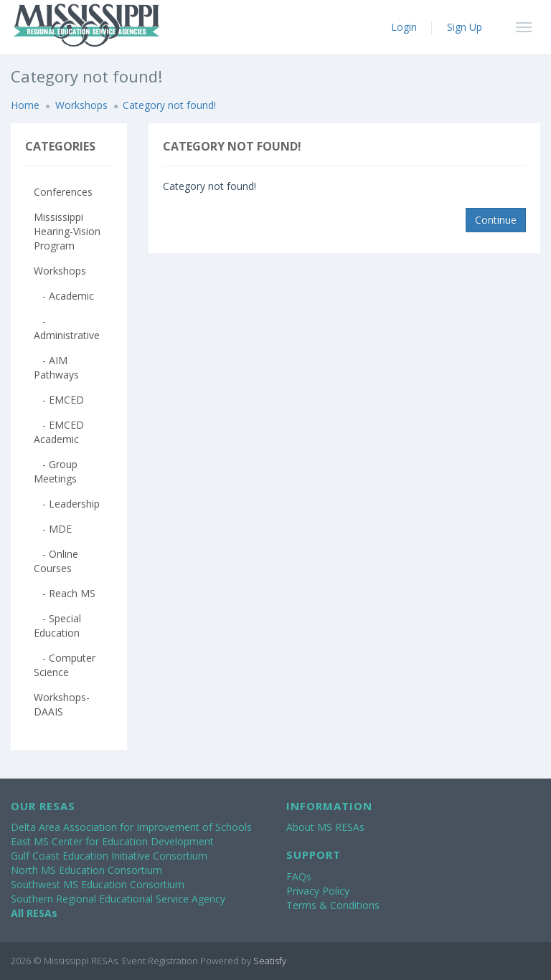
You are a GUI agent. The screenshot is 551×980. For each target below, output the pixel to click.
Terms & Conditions (333, 905)
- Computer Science (65, 665)
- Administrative (67, 328)
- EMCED (59, 400)
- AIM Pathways (56, 367)
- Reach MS (65, 593)
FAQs (299, 876)
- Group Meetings (56, 471)
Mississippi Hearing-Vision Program (67, 231)
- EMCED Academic (59, 432)
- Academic (64, 296)
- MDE (53, 529)
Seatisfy (270, 961)
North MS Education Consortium (86, 870)
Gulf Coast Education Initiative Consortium (109, 856)
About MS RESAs (325, 827)
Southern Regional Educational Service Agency (118, 899)
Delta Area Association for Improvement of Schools (131, 827)
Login (404, 27)
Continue (496, 220)
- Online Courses (56, 561)
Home (25, 105)
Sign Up (465, 27)
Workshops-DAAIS (62, 704)
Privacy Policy (318, 891)
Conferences (63, 192)
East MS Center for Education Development (112, 841)
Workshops (81, 105)
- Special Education (57, 625)
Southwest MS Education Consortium (98, 884)
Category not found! (169, 105)
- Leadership (67, 504)
